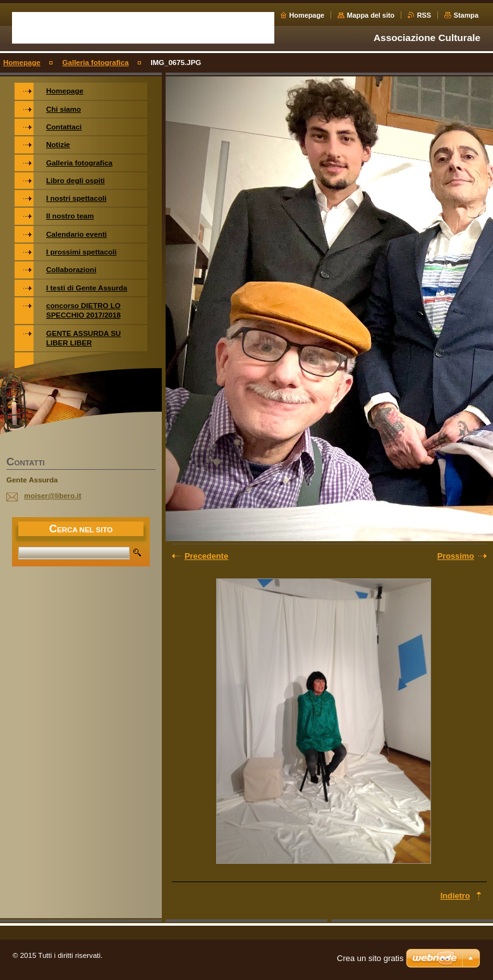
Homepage (307, 15)
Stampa (466, 15)
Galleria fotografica (96, 63)
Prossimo (456, 556)
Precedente (206, 556)
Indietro (455, 896)
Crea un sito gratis (370, 958)
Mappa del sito (371, 15)
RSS (424, 15)
